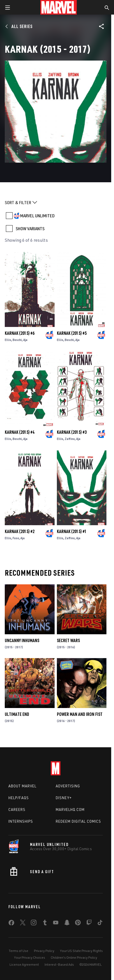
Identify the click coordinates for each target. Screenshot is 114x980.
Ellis (8, 340)
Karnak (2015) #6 (20, 333)
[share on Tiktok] (100, 924)
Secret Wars (68, 640)
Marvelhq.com (70, 810)
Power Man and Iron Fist (80, 714)
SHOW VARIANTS (30, 229)
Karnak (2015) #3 (72, 432)
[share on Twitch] (89, 924)
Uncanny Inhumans (22, 640)
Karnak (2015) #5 (72, 333)
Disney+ (64, 798)
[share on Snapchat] (67, 924)
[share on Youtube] (56, 924)
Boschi (17, 340)
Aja (25, 340)
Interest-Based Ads (59, 964)
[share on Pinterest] (78, 924)
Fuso (16, 538)
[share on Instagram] (34, 924)
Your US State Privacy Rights (81, 951)
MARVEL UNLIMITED (37, 216)
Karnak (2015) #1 (72, 531)
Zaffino (70, 439)
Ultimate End (17, 714)
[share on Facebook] (11, 924)
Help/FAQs (19, 798)
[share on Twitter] (23, 924)
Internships (21, 821)
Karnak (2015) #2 (20, 531)
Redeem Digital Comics (78, 821)
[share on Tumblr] (45, 924)
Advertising (68, 786)
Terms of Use (18, 951)
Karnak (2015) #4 (20, 432)
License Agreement (24, 964)
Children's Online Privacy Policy (74, 957)
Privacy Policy (44, 951)
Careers (17, 810)
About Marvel (22, 786)
